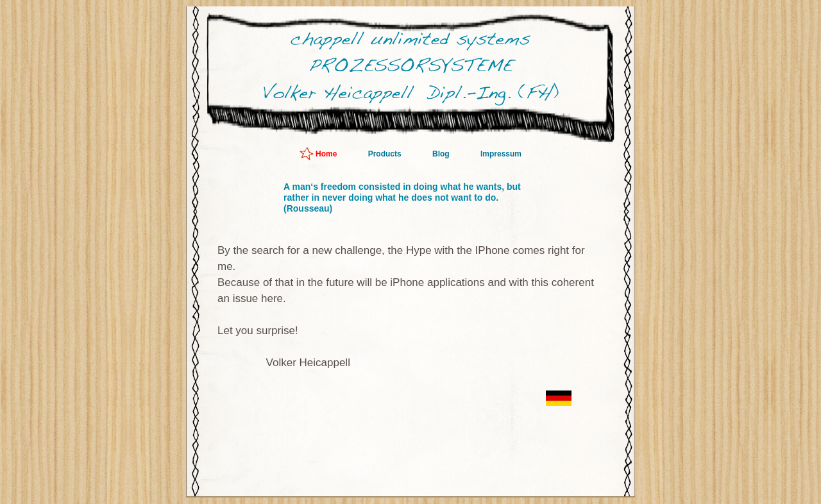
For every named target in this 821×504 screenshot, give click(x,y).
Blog (442, 154)
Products (386, 154)
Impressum (501, 154)
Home (327, 154)
